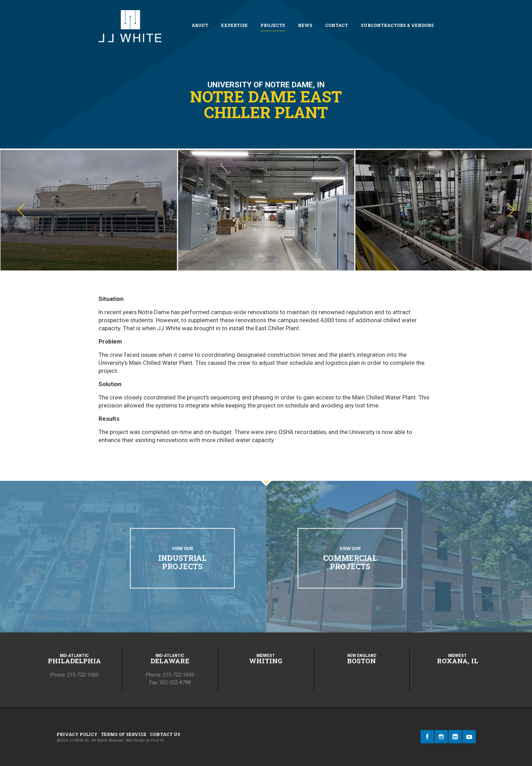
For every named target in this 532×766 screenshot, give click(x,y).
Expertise (234, 25)
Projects (273, 25)
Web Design (135, 740)
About (200, 25)
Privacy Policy (77, 734)
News (305, 25)
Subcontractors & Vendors (397, 25)
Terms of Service (124, 734)
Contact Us (165, 734)
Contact (337, 25)
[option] (89, 210)
